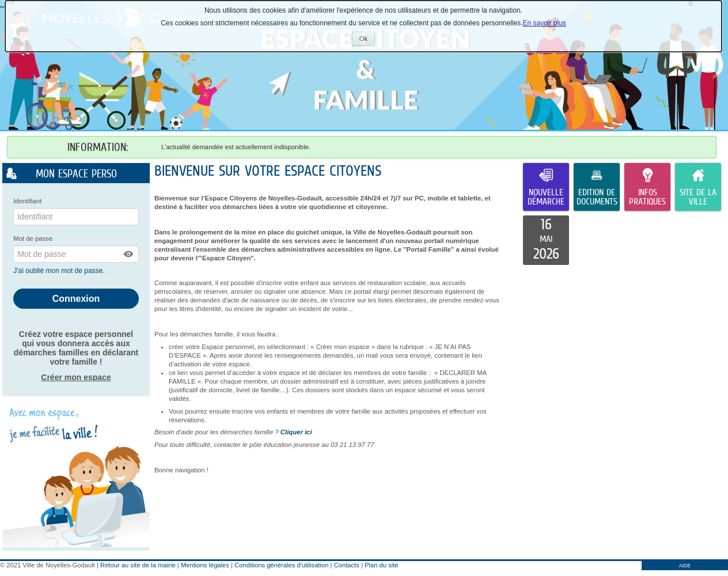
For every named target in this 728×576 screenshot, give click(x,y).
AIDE (685, 566)
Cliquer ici (296, 432)
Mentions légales (205, 565)
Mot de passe (33, 238)
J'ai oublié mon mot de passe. (60, 271)
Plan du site (381, 565)
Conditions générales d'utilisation (281, 565)
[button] (129, 254)
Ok (367, 40)
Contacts (347, 565)
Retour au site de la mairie (138, 565)
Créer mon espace (76, 377)
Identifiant (27, 201)
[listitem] (546, 240)
